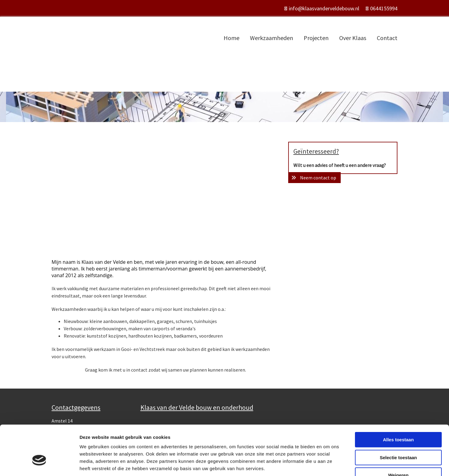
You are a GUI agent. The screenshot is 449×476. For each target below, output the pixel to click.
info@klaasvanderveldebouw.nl (324, 8)
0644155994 (384, 8)
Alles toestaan (398, 402)
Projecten (316, 38)
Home (231, 38)
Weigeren (398, 437)
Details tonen (328, 464)
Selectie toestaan (398, 420)
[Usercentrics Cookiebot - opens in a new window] (39, 464)
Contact (387, 38)
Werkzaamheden (272, 38)
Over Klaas (353, 38)
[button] (314, 178)
